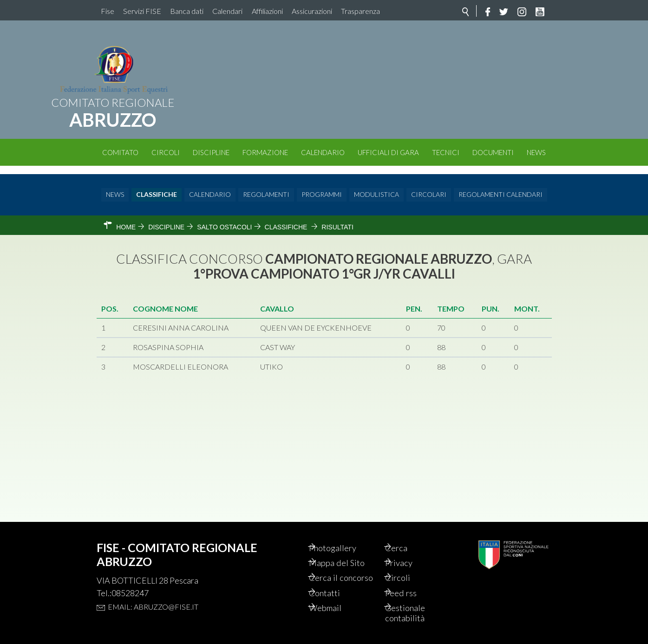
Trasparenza (360, 11)
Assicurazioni (312, 11)
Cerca (407, 532)
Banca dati (187, 11)
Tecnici (446, 152)
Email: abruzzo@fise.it (153, 590)
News (536, 152)
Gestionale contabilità (417, 612)
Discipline (211, 152)
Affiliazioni (267, 11)
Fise (108, 11)
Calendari (227, 11)
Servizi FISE (142, 11)
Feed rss (412, 591)
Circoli (166, 152)
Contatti (336, 591)
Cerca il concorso (338, 569)
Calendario (323, 152)
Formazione (265, 152)
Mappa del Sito (349, 548)
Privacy (410, 548)
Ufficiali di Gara (388, 152)
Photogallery (345, 532)
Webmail (337, 606)
